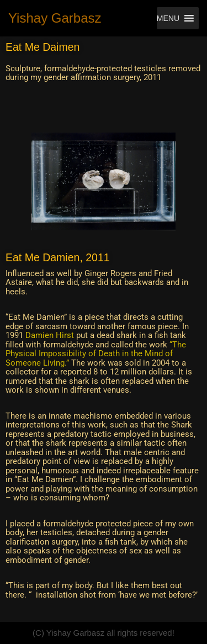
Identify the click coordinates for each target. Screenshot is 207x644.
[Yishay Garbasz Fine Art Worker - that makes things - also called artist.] (55, 18)
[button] (168, 18)
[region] (104, 182)
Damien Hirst (50, 335)
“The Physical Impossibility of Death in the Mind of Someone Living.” (96, 354)
